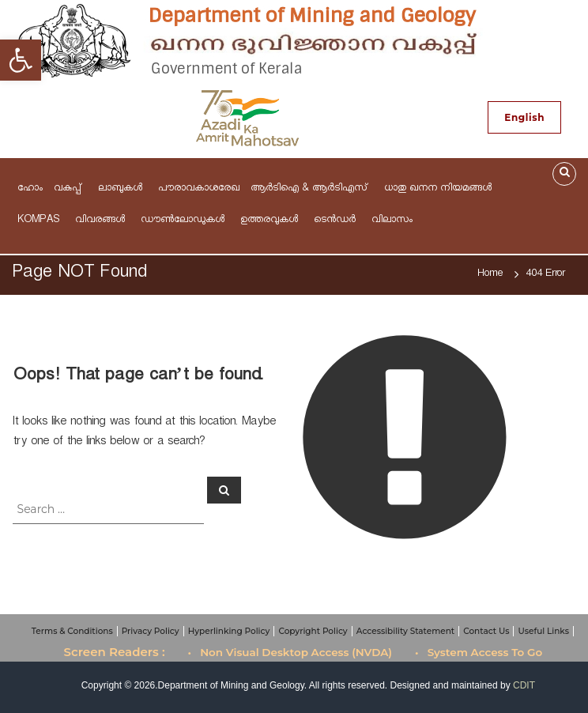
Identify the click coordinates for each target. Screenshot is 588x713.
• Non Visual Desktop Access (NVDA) (290, 652)
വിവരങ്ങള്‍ (102, 221)
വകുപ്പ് (70, 189)
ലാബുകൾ (122, 189)
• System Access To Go (479, 652)
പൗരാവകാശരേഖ (199, 189)
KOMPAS (41, 221)
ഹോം (30, 189)
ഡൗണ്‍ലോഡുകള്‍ (185, 221)
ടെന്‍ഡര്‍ (337, 221)
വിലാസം (394, 221)
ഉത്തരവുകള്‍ (271, 221)
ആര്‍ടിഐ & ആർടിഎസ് (312, 189)
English (524, 117)
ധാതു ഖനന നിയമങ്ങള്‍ (438, 189)
